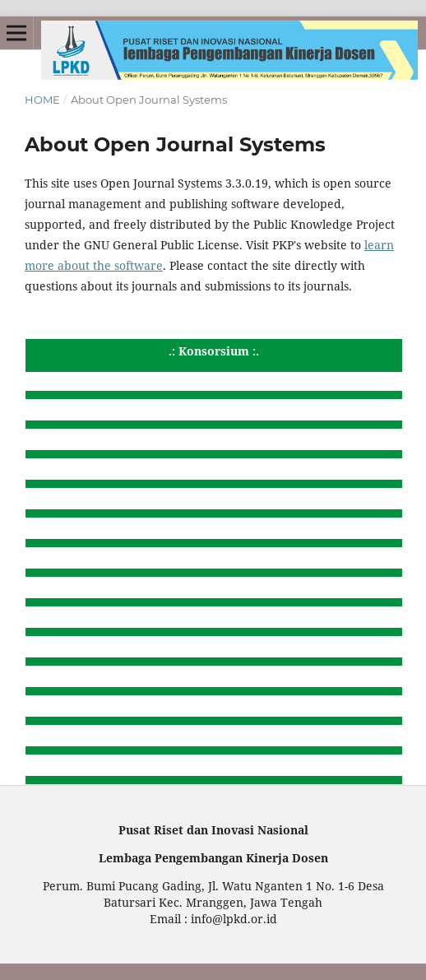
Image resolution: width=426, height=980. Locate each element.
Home (42, 100)
